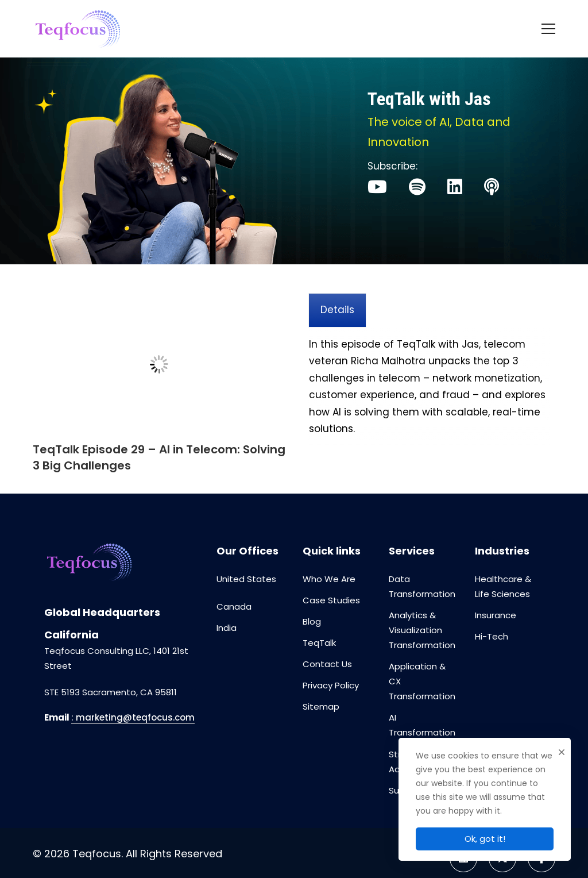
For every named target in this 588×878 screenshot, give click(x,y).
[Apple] (492, 187)
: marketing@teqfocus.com (133, 717)
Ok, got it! (485, 839)
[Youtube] (377, 187)
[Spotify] (417, 187)
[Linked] (455, 187)
